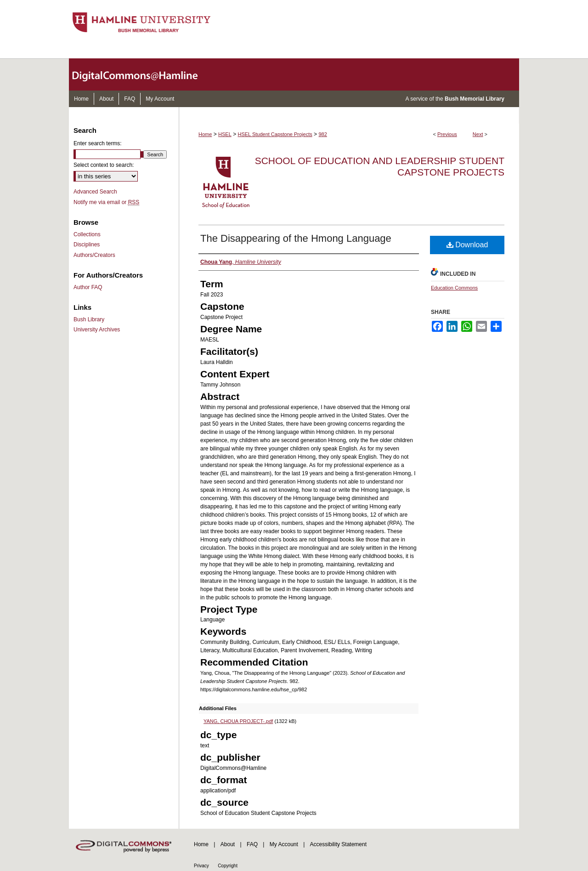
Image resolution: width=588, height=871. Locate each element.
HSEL (225, 134)
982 (322, 134)
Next (478, 134)
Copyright (228, 866)
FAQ (252, 844)
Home (205, 134)
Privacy (201, 866)
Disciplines (87, 245)
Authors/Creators (94, 255)
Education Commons (454, 288)
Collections (87, 234)
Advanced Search (95, 192)
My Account (284, 844)
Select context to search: (104, 165)
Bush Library (89, 319)
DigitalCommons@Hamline (142, 74)
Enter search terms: (98, 143)
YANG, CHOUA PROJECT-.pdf (238, 721)
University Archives (97, 330)
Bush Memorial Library (475, 99)
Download (467, 245)
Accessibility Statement (338, 844)
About (228, 844)
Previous (447, 134)
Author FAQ (88, 287)
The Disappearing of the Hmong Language (296, 238)
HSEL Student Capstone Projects (275, 134)
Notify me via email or (106, 202)
